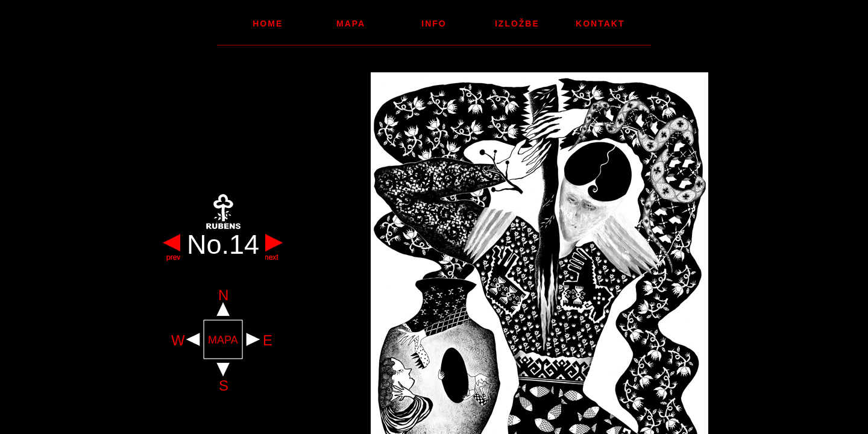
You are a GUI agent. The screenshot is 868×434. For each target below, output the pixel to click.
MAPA (223, 340)
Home (268, 24)
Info (434, 24)
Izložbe (517, 24)
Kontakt (600, 24)
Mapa (351, 24)
